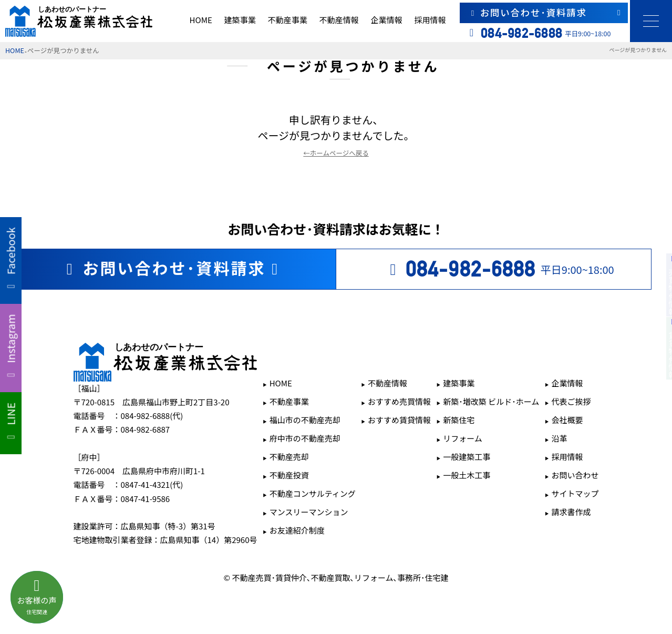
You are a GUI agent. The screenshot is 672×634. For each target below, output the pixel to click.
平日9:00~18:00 (498, 269)
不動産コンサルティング (313, 493)
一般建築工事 (467, 457)
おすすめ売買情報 (399, 401)
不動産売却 (289, 457)
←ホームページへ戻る (336, 153)
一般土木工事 (467, 475)
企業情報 (386, 20)
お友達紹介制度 (297, 530)
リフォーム (463, 438)
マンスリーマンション (309, 512)
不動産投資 (289, 475)
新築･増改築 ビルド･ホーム (491, 401)
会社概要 (567, 420)
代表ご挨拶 (571, 401)
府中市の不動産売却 (305, 438)
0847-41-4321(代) (152, 484)
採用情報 (430, 20)
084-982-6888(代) (152, 416)
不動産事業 (287, 20)
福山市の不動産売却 (305, 420)
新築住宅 (459, 420)
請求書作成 (571, 512)
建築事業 (240, 20)
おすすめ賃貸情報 (399, 420)
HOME (201, 20)
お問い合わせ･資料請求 (546, 12)
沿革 (559, 438)
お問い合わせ (575, 475)
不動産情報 (339, 20)
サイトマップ (575, 493)
